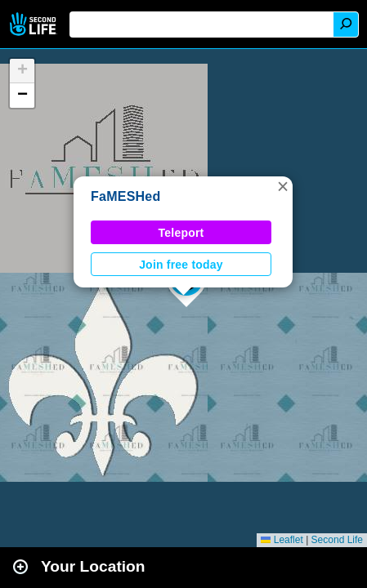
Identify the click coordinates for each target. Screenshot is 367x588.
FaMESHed (126, 196)
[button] (283, 186)
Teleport (181, 233)
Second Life (35, 24)
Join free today (181, 265)
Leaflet (282, 540)
